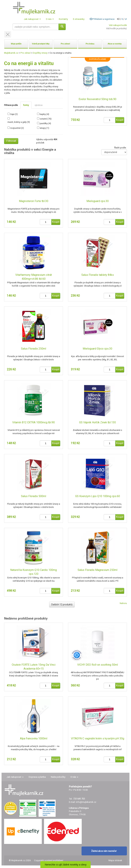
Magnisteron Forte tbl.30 (34, 201)
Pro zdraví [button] (65, 44)
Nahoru (123, 603)
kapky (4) (44, 114)
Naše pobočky (58, 777)
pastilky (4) (45, 123)
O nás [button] (50, 19)
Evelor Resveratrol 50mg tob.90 (97, 99)
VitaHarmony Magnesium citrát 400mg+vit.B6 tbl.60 (34, 277)
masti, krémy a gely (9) (19, 122)
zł (126, 19)
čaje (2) (14, 114)
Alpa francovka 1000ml (34, 738)
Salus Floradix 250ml (34, 349)
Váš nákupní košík (118, 25)
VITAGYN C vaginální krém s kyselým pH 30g (98, 738)
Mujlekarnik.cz (11, 53)
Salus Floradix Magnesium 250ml (97, 570)
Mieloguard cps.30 (98, 201)
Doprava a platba (37, 777)
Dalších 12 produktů (62, 605)
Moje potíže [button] (16, 44)
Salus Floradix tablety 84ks (98, 275)
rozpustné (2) (17, 128)
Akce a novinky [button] (115, 44)
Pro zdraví (26, 53)
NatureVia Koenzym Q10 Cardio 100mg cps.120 (34, 572)
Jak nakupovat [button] (32, 19)
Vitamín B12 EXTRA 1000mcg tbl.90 (34, 422)
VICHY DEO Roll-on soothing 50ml (98, 665)
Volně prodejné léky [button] (41, 44)
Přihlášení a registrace (102, 19)
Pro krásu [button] (90, 44)
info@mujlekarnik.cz (86, 802)
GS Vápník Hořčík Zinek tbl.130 (97, 422)
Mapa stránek (115, 860)
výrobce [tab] (39, 105)
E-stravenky (79, 19)
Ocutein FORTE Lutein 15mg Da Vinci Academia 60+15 (34, 667)
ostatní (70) (46, 119)
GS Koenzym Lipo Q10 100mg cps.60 (98, 496)
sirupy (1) (44, 128)
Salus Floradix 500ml (34, 496)
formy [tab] (26, 105)
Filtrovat (11, 141)
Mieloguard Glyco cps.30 (97, 349)
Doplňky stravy (40, 53)
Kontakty (63, 19)
